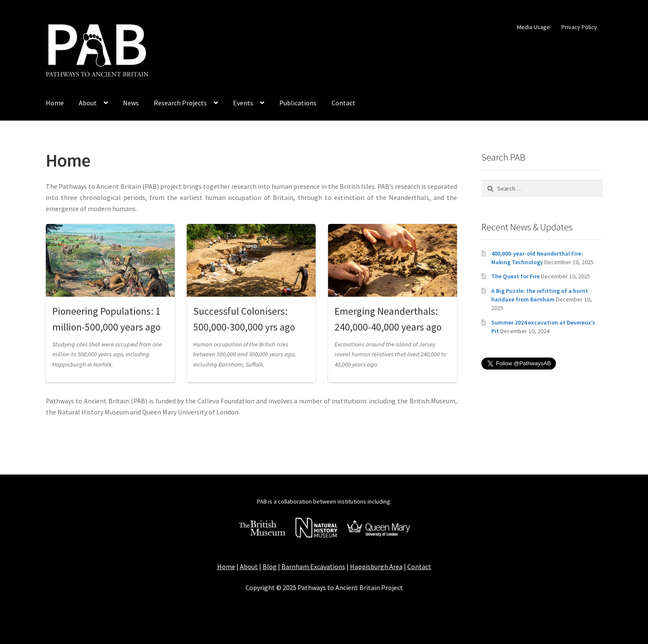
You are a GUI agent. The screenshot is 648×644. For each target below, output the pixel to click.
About (88, 103)
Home (55, 103)
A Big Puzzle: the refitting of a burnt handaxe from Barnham (540, 295)
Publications (298, 103)
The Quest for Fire (515, 276)
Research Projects (180, 103)
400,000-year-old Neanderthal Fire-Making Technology (537, 258)
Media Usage (533, 27)
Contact (343, 103)
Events (243, 103)
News (131, 103)
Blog (270, 566)
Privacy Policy (579, 27)
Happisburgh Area (376, 566)
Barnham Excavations (313, 566)
